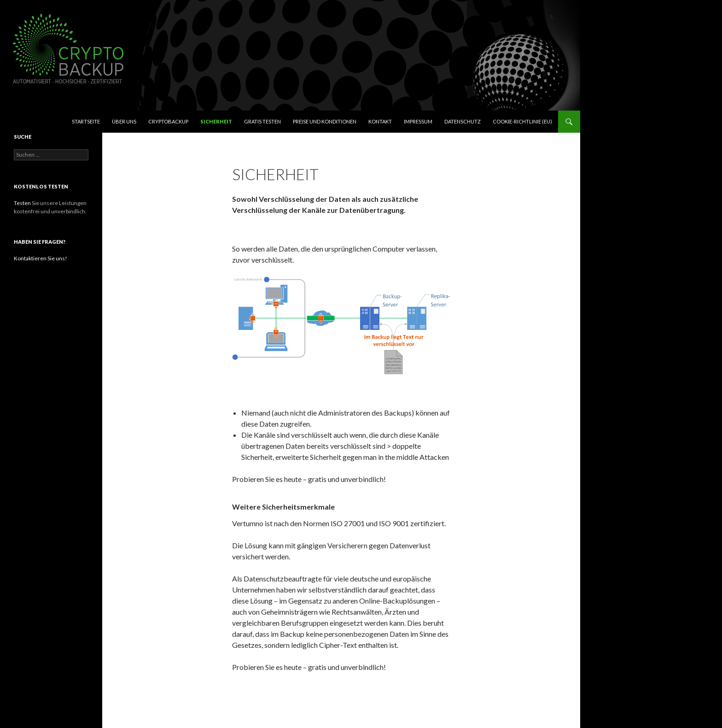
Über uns (124, 121)
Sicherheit (216, 121)
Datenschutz (463, 121)
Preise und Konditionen (325, 121)
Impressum (418, 121)
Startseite (86, 121)
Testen (22, 203)
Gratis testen (262, 121)
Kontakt (380, 121)
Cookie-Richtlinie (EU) (522, 121)
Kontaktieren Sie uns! (41, 258)
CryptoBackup (168, 121)
